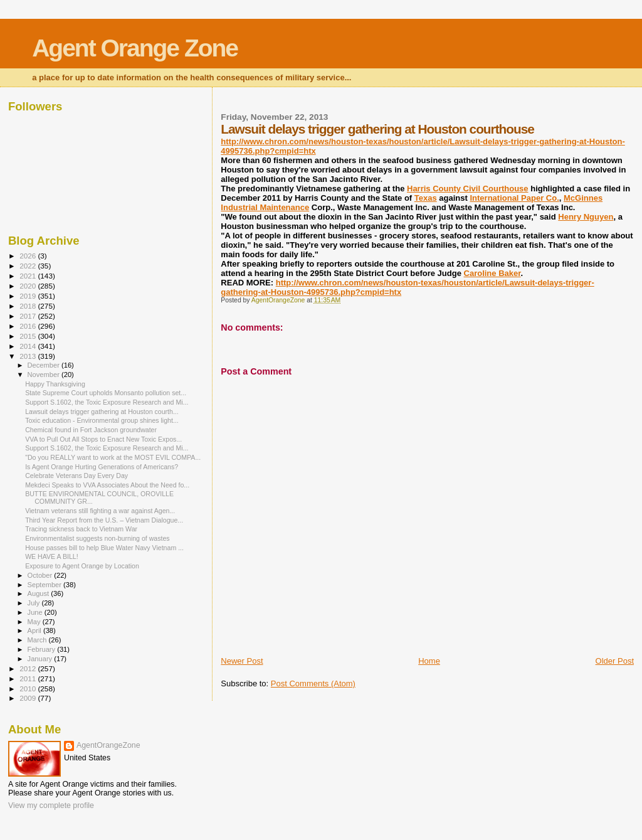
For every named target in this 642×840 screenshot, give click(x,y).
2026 (29, 256)
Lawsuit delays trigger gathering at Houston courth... (102, 412)
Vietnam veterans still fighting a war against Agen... (100, 511)
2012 (29, 668)
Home (429, 661)
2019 (29, 296)
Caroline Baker (492, 273)
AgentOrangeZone (108, 745)
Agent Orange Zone (135, 48)
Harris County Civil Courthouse (468, 189)
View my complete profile (51, 805)
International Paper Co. (514, 198)
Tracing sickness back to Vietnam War (81, 529)
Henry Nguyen (586, 217)
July (35, 603)
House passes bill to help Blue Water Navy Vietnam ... (104, 548)
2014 (29, 346)
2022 (29, 266)
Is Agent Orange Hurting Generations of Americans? (102, 467)
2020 (29, 286)
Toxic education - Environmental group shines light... (102, 420)
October (41, 575)
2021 (29, 276)
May (35, 622)
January (41, 659)
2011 (29, 678)
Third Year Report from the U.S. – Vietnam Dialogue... (104, 520)
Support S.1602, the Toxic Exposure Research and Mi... (107, 402)
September (46, 585)
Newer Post (242, 661)
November (45, 375)
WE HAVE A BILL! (51, 556)
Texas (426, 198)
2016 (29, 326)
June (36, 612)
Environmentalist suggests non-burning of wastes (97, 538)
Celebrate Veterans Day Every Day (76, 476)
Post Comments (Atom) (313, 683)
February (43, 649)
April (35, 630)
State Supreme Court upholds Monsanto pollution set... (106, 393)
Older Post (615, 661)
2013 (29, 356)
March (38, 640)
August (39, 593)
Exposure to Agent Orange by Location (82, 566)
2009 (29, 698)
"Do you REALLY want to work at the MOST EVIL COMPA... (113, 457)
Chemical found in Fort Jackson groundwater (91, 430)
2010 (29, 688)
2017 (29, 316)
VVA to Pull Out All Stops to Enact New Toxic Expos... (103, 439)
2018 (29, 306)
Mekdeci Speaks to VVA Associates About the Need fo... (107, 485)
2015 (29, 336)
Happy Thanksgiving (55, 384)
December (45, 365)
